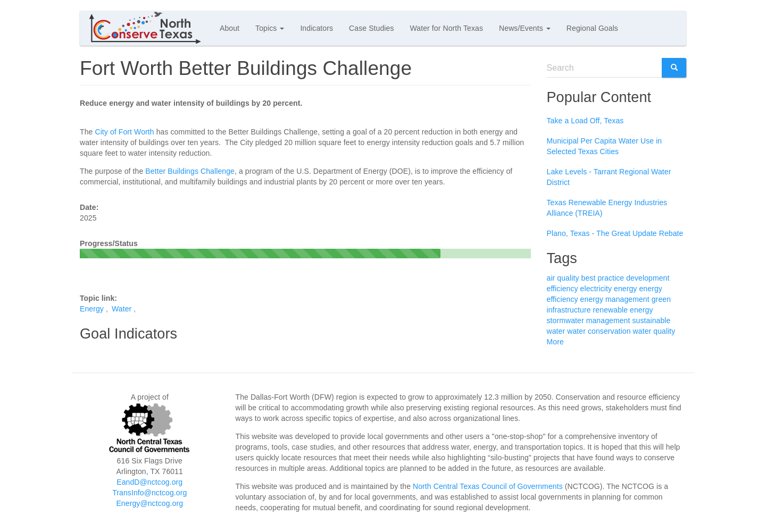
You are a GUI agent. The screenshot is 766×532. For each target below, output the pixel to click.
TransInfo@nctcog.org (149, 493)
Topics (270, 28)
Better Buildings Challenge (190, 171)
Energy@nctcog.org (149, 503)
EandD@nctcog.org (149, 482)
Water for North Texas (447, 28)
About (230, 28)
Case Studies (371, 28)
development (648, 278)
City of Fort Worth (124, 132)
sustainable (651, 320)
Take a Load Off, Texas (585, 121)
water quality (654, 331)
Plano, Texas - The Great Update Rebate (615, 233)
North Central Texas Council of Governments (488, 486)
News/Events (525, 28)
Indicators (317, 28)
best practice (603, 278)
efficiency (563, 289)
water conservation (599, 331)
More (555, 342)
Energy (92, 309)
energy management (615, 299)
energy (625, 289)
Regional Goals (592, 28)
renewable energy (623, 310)
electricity (596, 289)
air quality (563, 278)
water (556, 331)
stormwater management (589, 320)
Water (122, 309)
